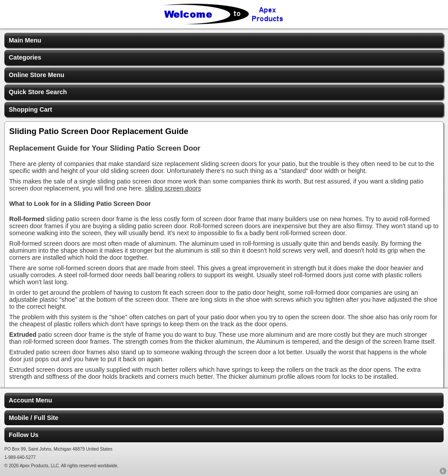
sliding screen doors (173, 188)
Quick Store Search (38, 92)
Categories (25, 57)
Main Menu (25, 40)
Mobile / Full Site (34, 418)
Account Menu (30, 400)
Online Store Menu (37, 75)
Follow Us (24, 435)
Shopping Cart (30, 109)
